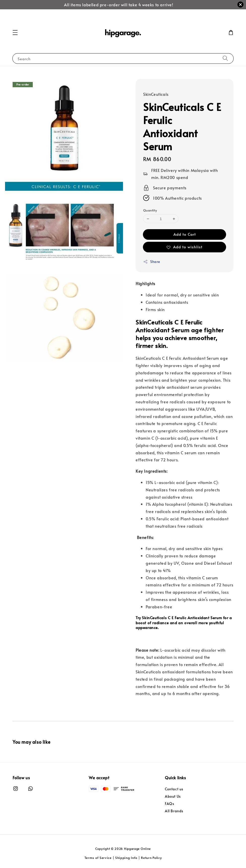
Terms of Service (98, 858)
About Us (173, 796)
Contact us (174, 789)
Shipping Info (126, 858)
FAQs (169, 804)
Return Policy (151, 858)
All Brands (174, 811)
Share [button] (152, 262)
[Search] (225, 58)
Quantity (150, 210)
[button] (15, 33)
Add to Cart (185, 234)
